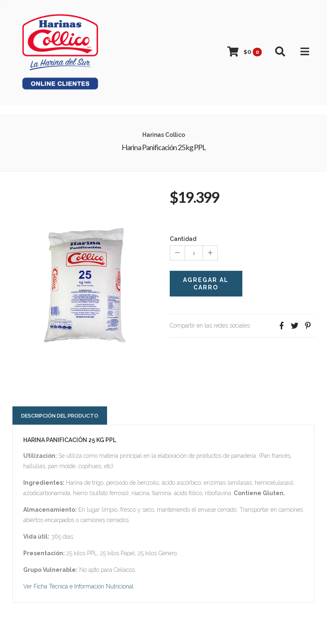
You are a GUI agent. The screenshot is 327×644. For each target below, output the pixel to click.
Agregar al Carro (206, 284)
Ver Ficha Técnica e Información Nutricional (78, 586)
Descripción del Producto (60, 416)
